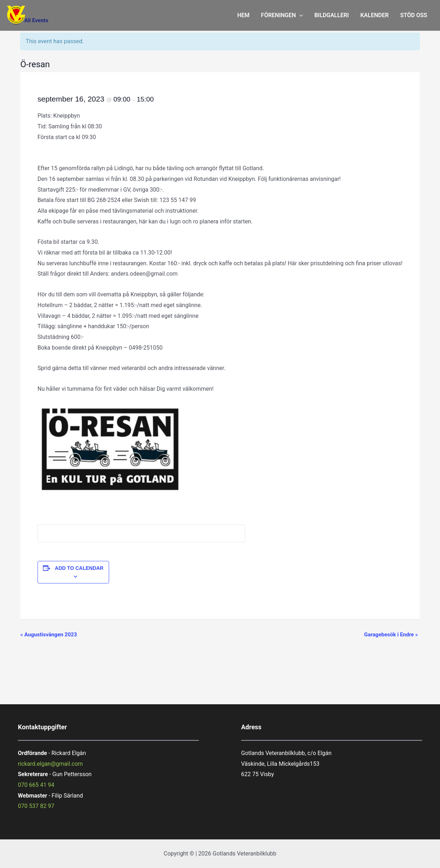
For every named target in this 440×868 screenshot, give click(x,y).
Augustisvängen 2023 (49, 635)
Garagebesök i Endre (391, 635)
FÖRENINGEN (282, 15)
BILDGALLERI (332, 15)
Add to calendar (79, 568)
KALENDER (374, 15)
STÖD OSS (414, 15)
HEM (243, 15)
